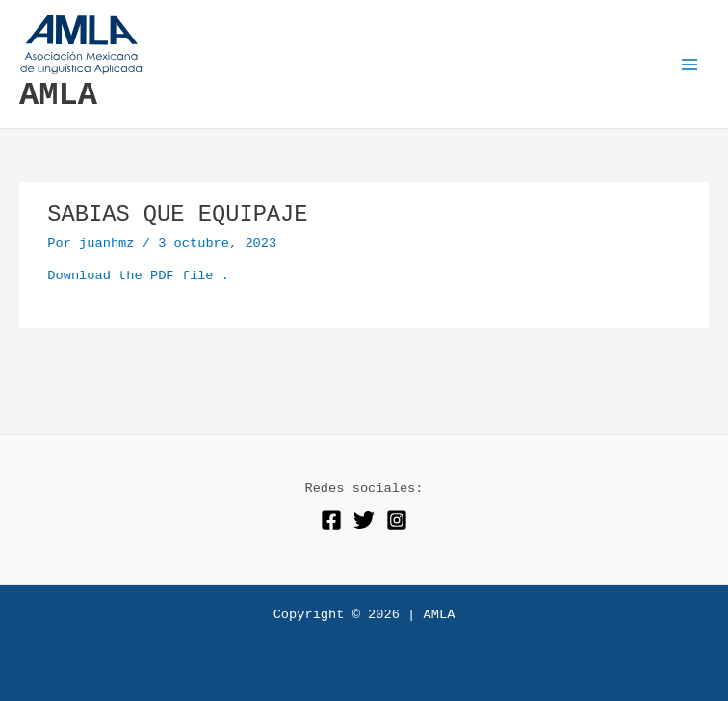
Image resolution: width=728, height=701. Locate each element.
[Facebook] (331, 520)
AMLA (58, 95)
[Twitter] (364, 520)
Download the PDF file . (138, 276)
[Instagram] (397, 520)
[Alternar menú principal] (690, 64)
